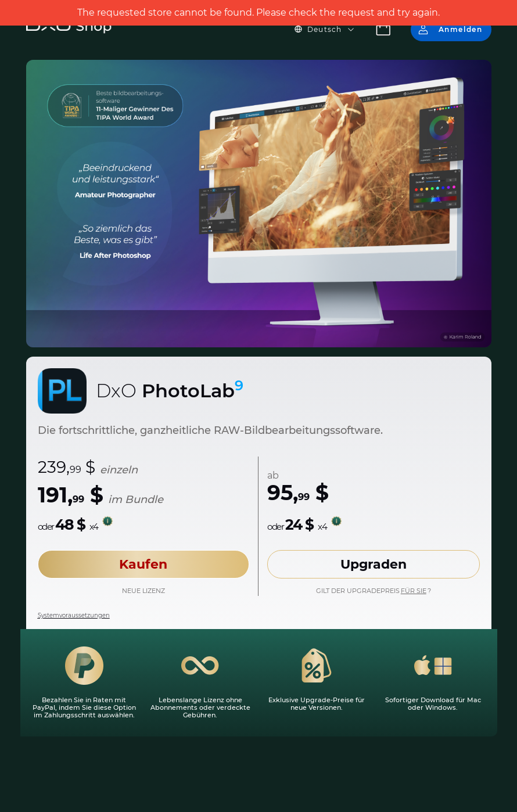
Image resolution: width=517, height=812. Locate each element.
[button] (331, 30)
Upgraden (374, 564)
